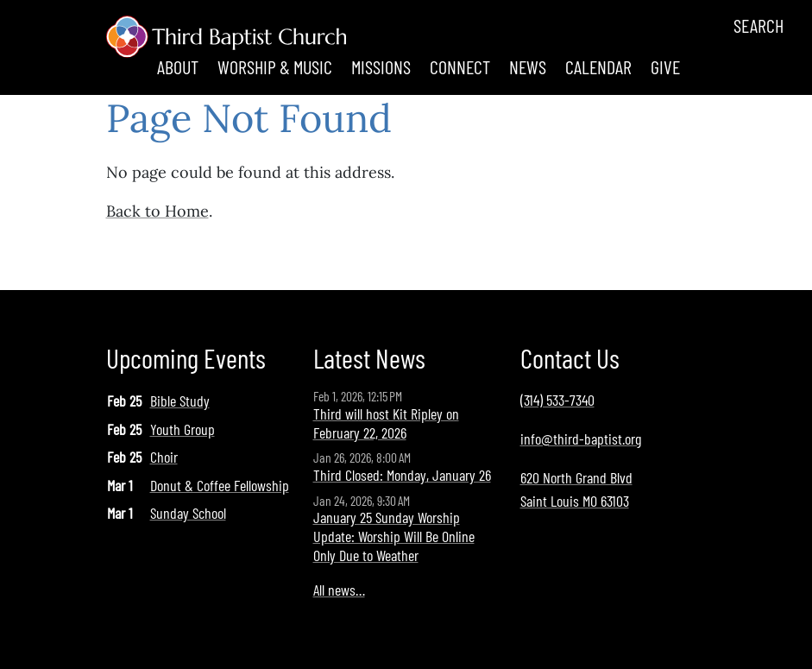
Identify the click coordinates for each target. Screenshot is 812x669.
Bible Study (180, 401)
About (178, 66)
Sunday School (188, 513)
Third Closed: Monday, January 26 (402, 475)
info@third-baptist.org (581, 439)
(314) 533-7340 (557, 400)
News (528, 66)
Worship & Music (275, 66)
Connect (460, 66)
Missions (381, 66)
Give (665, 66)
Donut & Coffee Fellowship (220, 485)
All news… (339, 590)
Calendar (598, 66)
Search (758, 25)
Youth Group (183, 429)
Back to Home (157, 211)
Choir (164, 457)
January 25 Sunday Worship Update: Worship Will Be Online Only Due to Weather (394, 536)
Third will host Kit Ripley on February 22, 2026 (386, 423)
